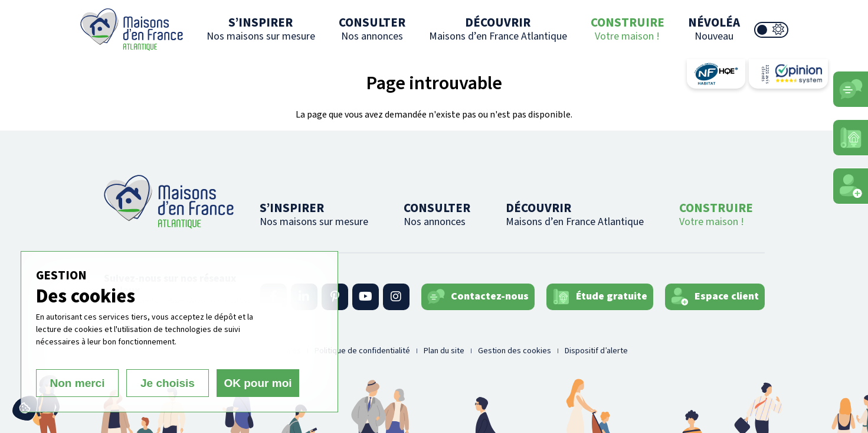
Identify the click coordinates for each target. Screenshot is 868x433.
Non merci (78, 383)
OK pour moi (258, 383)
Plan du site (444, 351)
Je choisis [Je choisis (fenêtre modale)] (168, 383)
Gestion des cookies (515, 351)
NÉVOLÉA (714, 29)
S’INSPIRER (261, 29)
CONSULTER (372, 29)
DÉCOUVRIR (498, 29)
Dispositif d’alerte (596, 351)
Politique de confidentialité (362, 351)
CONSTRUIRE (628, 29)
